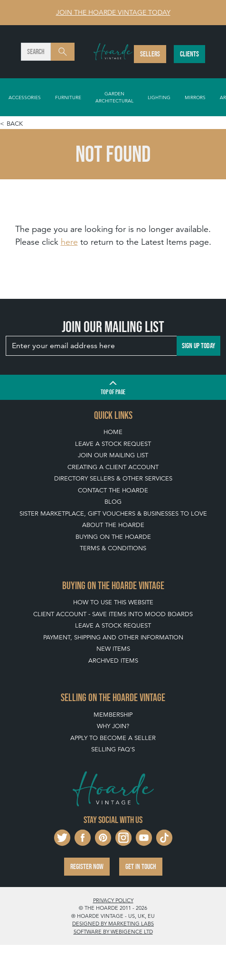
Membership (113, 715)
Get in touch (141, 866)
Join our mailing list (113, 455)
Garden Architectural (114, 97)
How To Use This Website (113, 602)
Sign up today (198, 346)
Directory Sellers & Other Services (113, 478)
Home (113, 432)
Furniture (68, 97)
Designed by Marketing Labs (113, 924)
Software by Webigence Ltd (113, 932)
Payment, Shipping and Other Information (113, 637)
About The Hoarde (113, 525)
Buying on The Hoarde (113, 537)
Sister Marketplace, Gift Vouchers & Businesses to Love (113, 513)
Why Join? (113, 726)
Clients (189, 54)
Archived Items (113, 661)
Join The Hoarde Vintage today (113, 12)
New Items (113, 649)
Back (15, 124)
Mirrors (195, 97)
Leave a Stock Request (113, 444)
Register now (87, 866)
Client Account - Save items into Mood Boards (113, 614)
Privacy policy (113, 900)
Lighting (159, 97)
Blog (113, 502)
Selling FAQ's (113, 749)
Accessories (25, 97)
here (69, 242)
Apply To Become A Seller (113, 738)
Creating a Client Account (113, 467)
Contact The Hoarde (113, 490)
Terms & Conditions (113, 548)
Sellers (150, 54)
